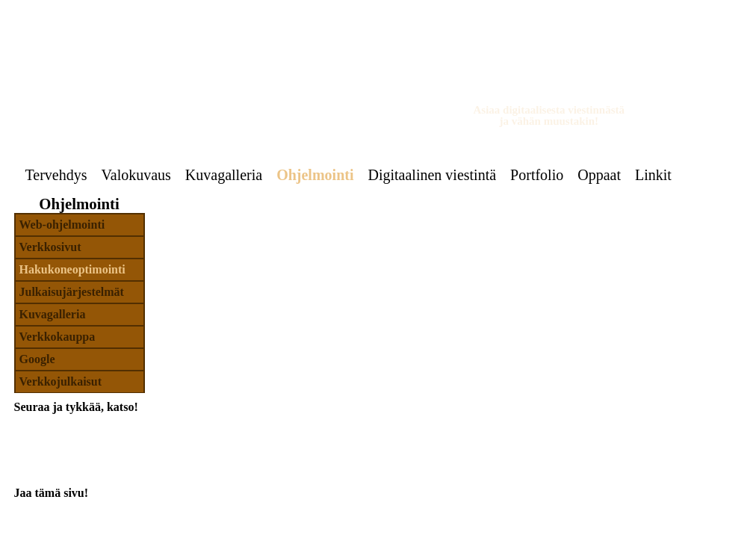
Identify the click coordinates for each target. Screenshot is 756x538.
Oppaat (599, 175)
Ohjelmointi (315, 175)
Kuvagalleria (224, 175)
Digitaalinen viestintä (432, 175)
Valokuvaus (136, 175)
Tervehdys (56, 175)
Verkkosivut (50, 247)
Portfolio (537, 175)
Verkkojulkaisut (61, 381)
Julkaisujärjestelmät (72, 292)
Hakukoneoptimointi (72, 269)
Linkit (653, 175)
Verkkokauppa (58, 337)
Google (37, 359)
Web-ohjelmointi (62, 225)
